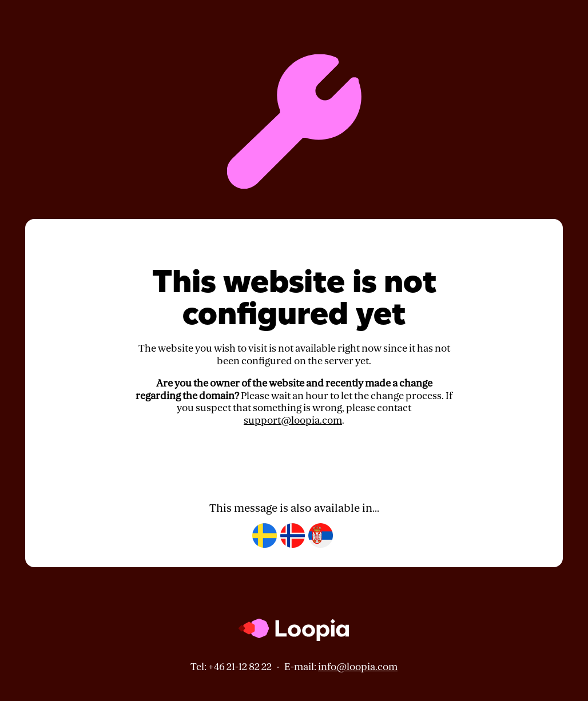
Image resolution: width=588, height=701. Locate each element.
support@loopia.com (293, 421)
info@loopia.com (358, 667)
